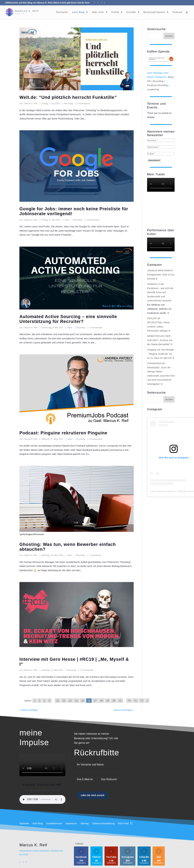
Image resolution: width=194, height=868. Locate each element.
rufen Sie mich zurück (92, 795)
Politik (115, 12)
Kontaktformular (54, 824)
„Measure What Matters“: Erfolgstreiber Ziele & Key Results (161, 274)
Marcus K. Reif (31, 104)
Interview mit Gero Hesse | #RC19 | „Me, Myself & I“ (74, 662)
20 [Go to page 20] (114, 701)
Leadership (153, 89)
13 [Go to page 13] (70, 701)
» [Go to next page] (147, 701)
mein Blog (78, 12)
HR (149, 81)
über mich (98, 12)
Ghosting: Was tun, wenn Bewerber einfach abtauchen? (68, 547)
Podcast (177, 12)
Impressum (71, 824)
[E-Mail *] (161, 154)
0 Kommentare (84, 104)
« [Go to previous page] (35, 701)
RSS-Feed (123, 824)
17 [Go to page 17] (95, 701)
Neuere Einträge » (124, 710)
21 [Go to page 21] (120, 701)
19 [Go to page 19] (108, 701)
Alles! (67, 220)
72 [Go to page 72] (142, 701)
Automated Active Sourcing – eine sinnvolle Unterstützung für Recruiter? (68, 319)
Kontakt (131, 12)
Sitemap (85, 824)
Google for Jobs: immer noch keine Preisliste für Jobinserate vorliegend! (74, 211)
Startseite (62, 12)
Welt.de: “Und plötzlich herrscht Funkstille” (68, 97)
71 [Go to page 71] (135, 701)
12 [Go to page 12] (64, 701)
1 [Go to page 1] (39, 701)
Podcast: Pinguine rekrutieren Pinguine (63, 433)
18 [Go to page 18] (101, 701)
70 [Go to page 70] (129, 701)
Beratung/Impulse (154, 12)
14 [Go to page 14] (76, 701)
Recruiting (68, 104)
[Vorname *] (161, 140)
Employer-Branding (157, 85)
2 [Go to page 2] (44, 701)
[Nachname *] (161, 147)
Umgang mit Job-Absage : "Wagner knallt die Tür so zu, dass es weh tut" (160, 354)
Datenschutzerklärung (103, 824)
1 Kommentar (95, 555)
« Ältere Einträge (28, 710)
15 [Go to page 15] (83, 701)
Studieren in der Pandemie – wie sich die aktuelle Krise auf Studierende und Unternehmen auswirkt (160, 292)
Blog (170, 77)
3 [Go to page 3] (49, 701)
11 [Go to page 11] (58, 701)
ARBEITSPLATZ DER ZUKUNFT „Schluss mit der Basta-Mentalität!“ (160, 340)
